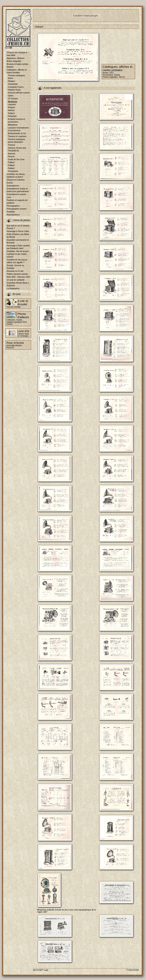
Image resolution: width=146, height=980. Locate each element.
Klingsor (11, 81)
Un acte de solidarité (16, 280)
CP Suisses (13, 99)
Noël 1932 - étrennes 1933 (18, 277)
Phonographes (13, 206)
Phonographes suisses (16, 209)
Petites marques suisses (17, 274)
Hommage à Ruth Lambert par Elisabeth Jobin (18, 247)
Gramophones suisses (16, 194)
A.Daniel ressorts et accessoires (16, 121)
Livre (9, 197)
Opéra (11, 96)
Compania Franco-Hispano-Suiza (16, 88)
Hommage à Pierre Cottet (18, 231)
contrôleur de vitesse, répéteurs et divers (16, 176)
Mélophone (13, 125)
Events (10, 183)
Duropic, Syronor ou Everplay (15, 267)
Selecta (11, 110)
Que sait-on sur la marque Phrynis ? (18, 227)
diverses (11, 154)
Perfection (12, 116)
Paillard (11, 162)
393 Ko (122, 77)
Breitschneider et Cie (17, 133)
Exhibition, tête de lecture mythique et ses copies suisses (18, 254)
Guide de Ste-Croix (16, 159)
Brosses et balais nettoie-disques (18, 65)
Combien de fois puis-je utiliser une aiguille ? (17, 261)
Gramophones (13, 186)
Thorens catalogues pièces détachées (16, 141)
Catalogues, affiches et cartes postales (17, 71)
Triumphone (13, 171)
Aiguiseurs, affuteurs (16, 58)
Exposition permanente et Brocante (18, 241)
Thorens (11, 145)
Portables (11, 212)
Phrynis (11, 157)
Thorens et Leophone (17, 136)
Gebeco (11, 113)
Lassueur (12, 104)
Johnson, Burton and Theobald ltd (17, 149)
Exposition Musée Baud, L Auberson (18, 284)
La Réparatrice (13, 289)
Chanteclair (13, 84)
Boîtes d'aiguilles (14, 61)
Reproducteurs (13, 215)
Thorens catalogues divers (16, 77)
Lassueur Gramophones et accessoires (18, 129)
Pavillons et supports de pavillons (17, 202)
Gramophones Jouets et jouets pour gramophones (18, 190)
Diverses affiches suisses (19, 93)
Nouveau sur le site (15, 271)
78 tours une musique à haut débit (17, 54)
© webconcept (133, 970)
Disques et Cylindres (16, 180)
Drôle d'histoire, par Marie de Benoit (18, 236)
